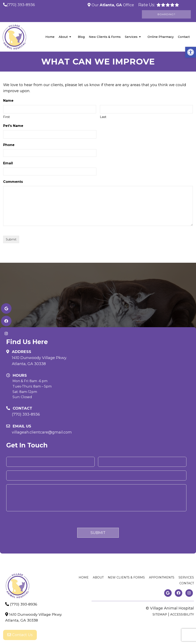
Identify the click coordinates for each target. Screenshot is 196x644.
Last (103, 117)
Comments (13, 182)
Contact (184, 37)
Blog (81, 37)
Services (131, 37)
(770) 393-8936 (21, 5)
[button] (191, 52)
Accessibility (182, 614)
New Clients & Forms (105, 37)
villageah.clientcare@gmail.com (42, 432)
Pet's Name (13, 126)
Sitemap (160, 614)
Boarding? (166, 14)
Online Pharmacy (161, 37)
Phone (9, 145)
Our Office (112, 5)
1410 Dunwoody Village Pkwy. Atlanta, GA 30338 (39, 361)
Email (8, 163)
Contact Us (20, 636)
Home (50, 37)
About (63, 37)
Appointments (162, 577)
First (6, 117)
